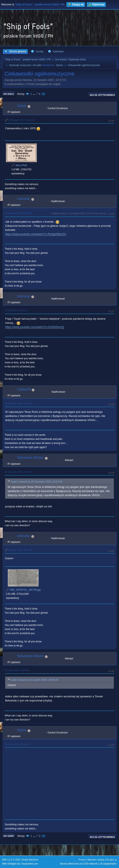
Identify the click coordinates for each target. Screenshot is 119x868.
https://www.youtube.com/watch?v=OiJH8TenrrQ (35, 327)
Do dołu (9, 94)
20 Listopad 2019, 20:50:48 (18, 213)
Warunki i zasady (96, 860)
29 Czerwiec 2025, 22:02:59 (18, 404)
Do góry (9, 836)
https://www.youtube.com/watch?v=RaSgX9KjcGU (36, 234)
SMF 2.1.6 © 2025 (11, 860)
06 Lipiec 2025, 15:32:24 (17, 744)
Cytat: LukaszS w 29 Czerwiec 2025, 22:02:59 (36, 482)
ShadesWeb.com (30, 864)
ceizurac (24, 199)
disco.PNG (19, 165)
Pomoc (82, 860)
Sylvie (59, 65)
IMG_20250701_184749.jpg (23, 590)
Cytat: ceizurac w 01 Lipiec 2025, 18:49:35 (34, 680)
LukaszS (24, 389)
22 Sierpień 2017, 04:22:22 (21, 120)
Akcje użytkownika (102, 95)
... (34, 94)
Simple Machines (30, 860)
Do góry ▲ (112, 860)
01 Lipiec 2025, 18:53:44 (17, 670)
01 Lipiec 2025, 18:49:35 (20, 550)
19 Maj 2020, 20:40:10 (16, 310)
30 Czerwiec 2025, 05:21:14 (18, 472)
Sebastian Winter (30, 458)
